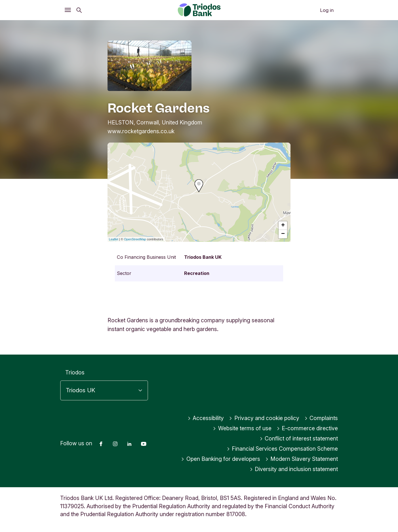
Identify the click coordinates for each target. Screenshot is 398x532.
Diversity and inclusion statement (294, 469)
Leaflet (114, 239)
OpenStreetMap (135, 239)
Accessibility (206, 418)
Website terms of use (242, 428)
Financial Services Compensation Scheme (282, 449)
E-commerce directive (307, 428)
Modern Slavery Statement (302, 459)
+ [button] (283, 226)
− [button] (283, 234)
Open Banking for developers (221, 459)
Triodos (75, 372)
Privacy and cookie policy (264, 418)
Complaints (321, 418)
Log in (327, 10)
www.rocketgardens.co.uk (141, 131)
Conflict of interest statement (299, 438)
